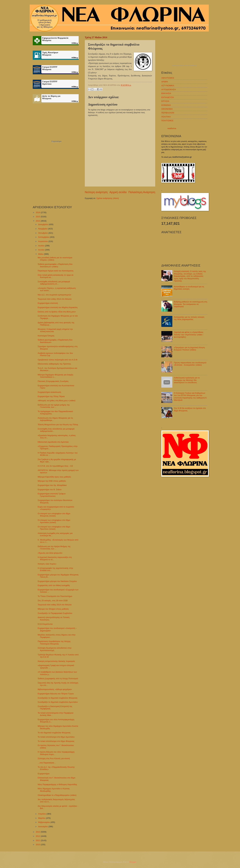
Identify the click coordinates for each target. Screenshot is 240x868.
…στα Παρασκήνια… (47, 763)
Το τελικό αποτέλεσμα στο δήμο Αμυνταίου (56, 737)
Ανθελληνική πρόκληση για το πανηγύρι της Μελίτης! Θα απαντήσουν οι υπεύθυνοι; (187, 380)
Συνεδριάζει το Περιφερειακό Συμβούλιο (55, 613)
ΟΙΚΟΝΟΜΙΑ (167, 109)
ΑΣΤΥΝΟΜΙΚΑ (168, 86)
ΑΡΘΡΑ (165, 82)
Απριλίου (42, 814)
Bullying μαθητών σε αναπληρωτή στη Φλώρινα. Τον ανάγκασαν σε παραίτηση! (190, 304)
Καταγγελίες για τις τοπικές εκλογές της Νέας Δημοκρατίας (189, 318)
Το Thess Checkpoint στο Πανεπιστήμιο (55, 596)
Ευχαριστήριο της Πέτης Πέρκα (51, 396)
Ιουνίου (42, 250)
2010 (38, 845)
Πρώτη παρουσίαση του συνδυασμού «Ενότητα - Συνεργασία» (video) (190, 364)
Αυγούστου (43, 241)
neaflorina (172, 128)
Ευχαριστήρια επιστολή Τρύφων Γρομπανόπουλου (52, 495)
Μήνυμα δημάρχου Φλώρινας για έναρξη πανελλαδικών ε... (55, 376)
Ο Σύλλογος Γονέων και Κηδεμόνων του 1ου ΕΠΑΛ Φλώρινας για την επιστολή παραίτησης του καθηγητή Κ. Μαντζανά (191, 397)
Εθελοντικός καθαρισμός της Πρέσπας (54, 364)
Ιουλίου (42, 246)
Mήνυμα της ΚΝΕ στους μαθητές (52, 481)
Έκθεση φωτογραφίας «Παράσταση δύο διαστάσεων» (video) (55, 265)
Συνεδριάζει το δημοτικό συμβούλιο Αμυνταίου (58, 702)
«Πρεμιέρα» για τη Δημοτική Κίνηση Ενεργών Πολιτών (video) (189, 349)
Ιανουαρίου (43, 826)
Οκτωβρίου (43, 233)
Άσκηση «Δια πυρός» (47, 564)
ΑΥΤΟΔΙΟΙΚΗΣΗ (169, 90)
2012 (38, 836)
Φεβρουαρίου (44, 822)
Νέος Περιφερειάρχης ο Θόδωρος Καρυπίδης (57, 784)
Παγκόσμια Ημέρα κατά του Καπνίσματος (56, 271)
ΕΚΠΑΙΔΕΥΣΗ (168, 97)
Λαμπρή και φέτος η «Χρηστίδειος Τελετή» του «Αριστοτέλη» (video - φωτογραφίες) (189, 335)
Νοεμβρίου (43, 229)
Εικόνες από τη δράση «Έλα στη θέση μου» (57, 312)
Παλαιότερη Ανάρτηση (142, 192)
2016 (38, 212)
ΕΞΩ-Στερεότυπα (45, 624)
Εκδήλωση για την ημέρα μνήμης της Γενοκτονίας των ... (54, 406)
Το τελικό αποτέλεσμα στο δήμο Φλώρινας (56, 741)
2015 (38, 217)
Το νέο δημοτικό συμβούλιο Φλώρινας (54, 733)
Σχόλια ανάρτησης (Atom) (108, 198)
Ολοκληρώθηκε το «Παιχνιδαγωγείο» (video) (57, 795)
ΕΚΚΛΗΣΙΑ (166, 93)
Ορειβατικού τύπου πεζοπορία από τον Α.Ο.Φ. (58, 360)
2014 (38, 221)
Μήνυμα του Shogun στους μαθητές (53, 609)
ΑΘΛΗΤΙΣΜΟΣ (168, 78)
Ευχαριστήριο (44, 774)
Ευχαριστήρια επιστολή (48, 303)
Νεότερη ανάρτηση (96, 192)
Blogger (133, 862)
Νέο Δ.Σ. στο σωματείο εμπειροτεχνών (54, 295)
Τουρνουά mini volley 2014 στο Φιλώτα (55, 299)
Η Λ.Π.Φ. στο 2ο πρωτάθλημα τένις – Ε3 (55, 466)
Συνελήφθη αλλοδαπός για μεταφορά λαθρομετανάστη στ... (54, 283)
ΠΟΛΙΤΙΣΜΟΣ (167, 121)
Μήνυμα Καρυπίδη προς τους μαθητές (54, 477)
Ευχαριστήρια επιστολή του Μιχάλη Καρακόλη (58, 307)
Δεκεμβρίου (43, 224)
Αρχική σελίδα (118, 192)
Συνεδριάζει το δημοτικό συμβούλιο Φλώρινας (58, 698)
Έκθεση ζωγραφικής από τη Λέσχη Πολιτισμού (58, 678)
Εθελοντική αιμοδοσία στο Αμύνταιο (53, 442)
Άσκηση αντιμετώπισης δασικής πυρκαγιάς (56, 661)
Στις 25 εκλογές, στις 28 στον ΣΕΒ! (53, 601)
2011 (38, 840)
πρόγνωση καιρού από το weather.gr (184, 66)
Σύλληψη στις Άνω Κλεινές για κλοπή (54, 758)
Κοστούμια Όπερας (46, 336)
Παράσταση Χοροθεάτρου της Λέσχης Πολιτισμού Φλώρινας (54, 642)
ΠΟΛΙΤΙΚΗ (166, 117)
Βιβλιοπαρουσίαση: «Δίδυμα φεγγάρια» (55, 689)
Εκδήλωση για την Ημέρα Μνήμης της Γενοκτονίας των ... (54, 548)
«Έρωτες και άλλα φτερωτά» (50, 553)
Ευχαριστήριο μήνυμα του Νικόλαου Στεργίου (57, 581)
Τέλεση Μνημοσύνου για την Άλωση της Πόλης (58, 425)
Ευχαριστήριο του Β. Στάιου (50, 490)
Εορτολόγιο (56, 141)
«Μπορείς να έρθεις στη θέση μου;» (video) (56, 401)
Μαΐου (41, 254)
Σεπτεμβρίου (44, 237)
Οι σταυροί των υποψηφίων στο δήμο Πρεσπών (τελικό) (54, 528)
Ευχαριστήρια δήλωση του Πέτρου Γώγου (56, 694)
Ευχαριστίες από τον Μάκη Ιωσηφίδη (54, 585)
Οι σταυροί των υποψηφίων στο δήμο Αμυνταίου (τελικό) (54, 521)
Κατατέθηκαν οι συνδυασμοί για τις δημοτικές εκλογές (189, 288)
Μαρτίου (42, 818)
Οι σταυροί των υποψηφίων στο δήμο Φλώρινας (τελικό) (54, 515)
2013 (38, 832)
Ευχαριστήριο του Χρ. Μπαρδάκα (52, 485)
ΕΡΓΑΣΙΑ (165, 101)
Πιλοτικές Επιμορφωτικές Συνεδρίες (53, 381)
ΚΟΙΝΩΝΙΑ (166, 105)
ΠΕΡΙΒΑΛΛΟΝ (168, 113)
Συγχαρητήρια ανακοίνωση (49, 392)
